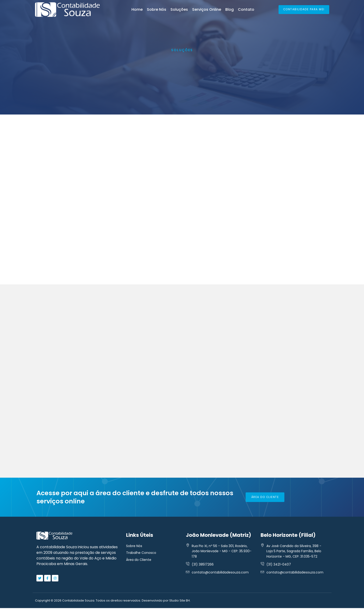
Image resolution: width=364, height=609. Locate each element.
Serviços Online (207, 9)
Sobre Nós (157, 9)
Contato (246, 9)
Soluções (179, 9)
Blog (230, 9)
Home (137, 9)
